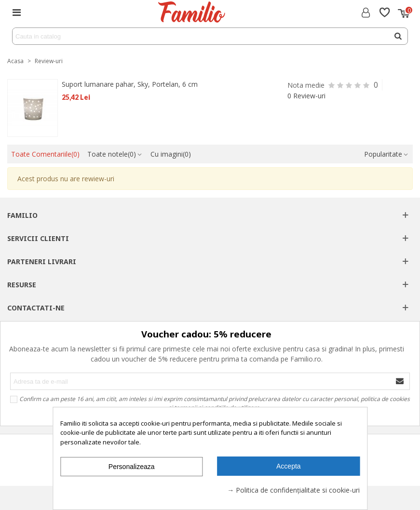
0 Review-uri (306, 96)
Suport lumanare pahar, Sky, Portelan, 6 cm (130, 84)
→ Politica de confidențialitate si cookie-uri (293, 490)
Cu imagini (171, 154)
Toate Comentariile (45, 154)
